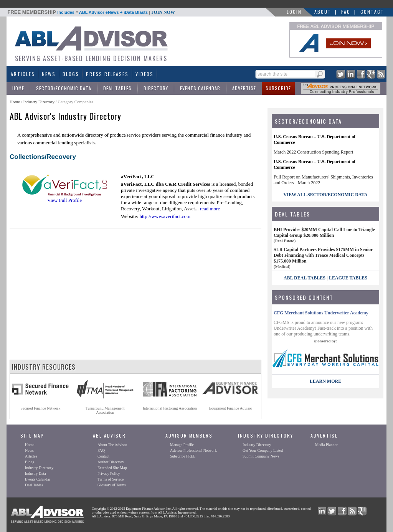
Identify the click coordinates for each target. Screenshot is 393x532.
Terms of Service (111, 479)
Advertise (244, 88)
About (323, 12)
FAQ (346, 12)
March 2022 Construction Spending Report (313, 152)
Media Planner (326, 445)
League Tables (348, 278)
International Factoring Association (170, 408)
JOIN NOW (163, 12)
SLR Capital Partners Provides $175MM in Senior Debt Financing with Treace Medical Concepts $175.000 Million (323, 255)
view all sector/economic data (326, 195)
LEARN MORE (325, 381)
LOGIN (294, 12)
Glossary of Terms (112, 485)
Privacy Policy (109, 473)
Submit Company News (261, 456)
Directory (156, 88)
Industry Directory (39, 102)
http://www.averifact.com (165, 216)
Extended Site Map (112, 468)
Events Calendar (200, 88)
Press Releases (107, 74)
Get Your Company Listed (263, 450)
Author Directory (111, 462)
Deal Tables (117, 88)
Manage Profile (182, 445)
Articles (23, 74)
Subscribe (278, 88)
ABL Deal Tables (305, 278)
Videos (144, 74)
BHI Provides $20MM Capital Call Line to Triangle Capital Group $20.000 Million (324, 232)
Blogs (71, 74)
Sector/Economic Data (64, 88)
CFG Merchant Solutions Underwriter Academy (321, 313)
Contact (372, 12)
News (49, 74)
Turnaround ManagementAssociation (105, 410)
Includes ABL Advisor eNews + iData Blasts (92, 12)
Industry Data (36, 473)
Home (18, 88)
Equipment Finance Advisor (231, 408)
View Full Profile (64, 200)
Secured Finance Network (40, 408)
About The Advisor (112, 445)
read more (210, 209)
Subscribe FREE (183, 456)
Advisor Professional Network (193, 450)
